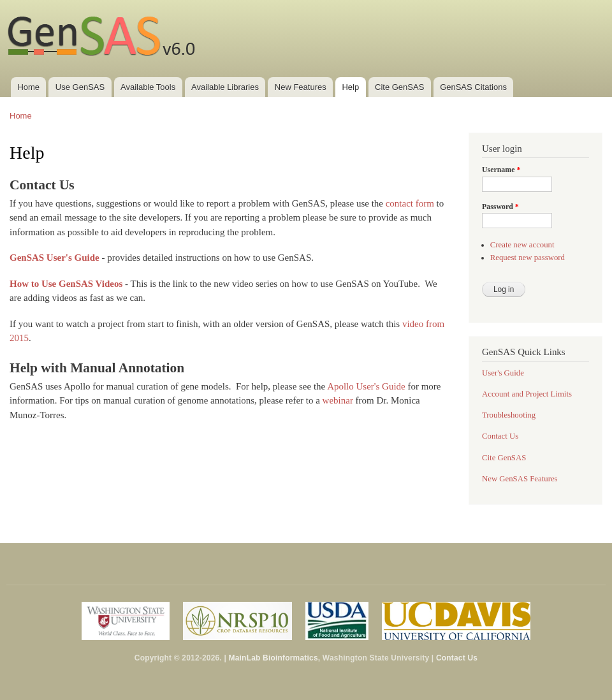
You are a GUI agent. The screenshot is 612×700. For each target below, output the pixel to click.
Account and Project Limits (527, 394)
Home (28, 87)
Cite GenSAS (399, 87)
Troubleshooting (509, 415)
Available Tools (148, 87)
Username (501, 170)
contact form (410, 203)
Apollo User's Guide (366, 386)
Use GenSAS (80, 87)
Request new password (528, 258)
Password (500, 207)
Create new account (522, 245)
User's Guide (503, 373)
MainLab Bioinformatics (273, 658)
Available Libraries (225, 87)
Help (350, 87)
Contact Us (500, 436)
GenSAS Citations (473, 87)
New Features (301, 87)
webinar (338, 400)
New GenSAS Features (520, 479)
